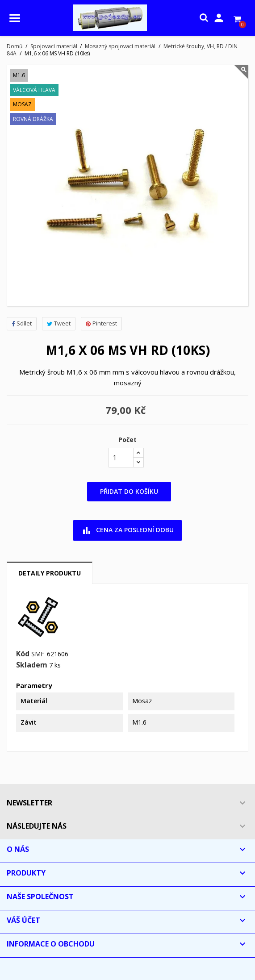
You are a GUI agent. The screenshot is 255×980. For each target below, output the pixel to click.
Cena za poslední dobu (127, 530)
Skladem (32, 665)
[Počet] (121, 458)
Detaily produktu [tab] (50, 573)
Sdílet (22, 323)
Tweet (59, 323)
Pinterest (101, 323)
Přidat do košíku (129, 491)
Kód (23, 654)
